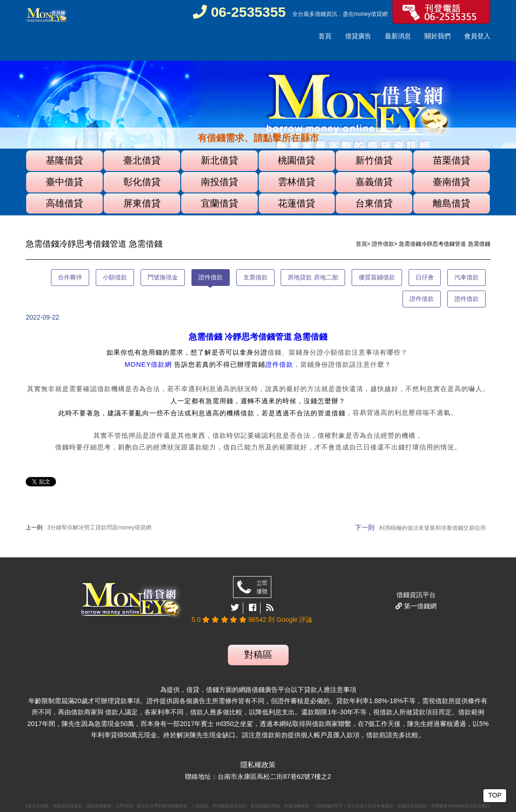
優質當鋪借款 (377, 277)
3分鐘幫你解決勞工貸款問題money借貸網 (99, 527)
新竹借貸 (374, 160)
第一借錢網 (419, 606)
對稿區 (258, 655)
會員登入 (477, 36)
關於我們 (438, 36)
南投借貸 (219, 182)
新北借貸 (219, 160)
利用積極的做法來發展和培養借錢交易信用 (432, 528)
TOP (495, 795)
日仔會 (425, 277)
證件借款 (383, 244)
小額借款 (115, 277)
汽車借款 (467, 277)
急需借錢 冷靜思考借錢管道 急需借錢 (258, 337)
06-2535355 (239, 12)
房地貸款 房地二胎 (313, 277)
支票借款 (255, 277)
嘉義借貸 (374, 182)
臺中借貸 (64, 182)
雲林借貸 (297, 182)
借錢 (320, 14)
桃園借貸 (297, 160)
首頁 (325, 36)
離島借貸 (452, 203)
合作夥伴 (70, 277)
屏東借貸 (142, 203)
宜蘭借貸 (219, 203)
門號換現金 (163, 277)
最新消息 (398, 36)
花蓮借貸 (297, 203)
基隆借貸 (64, 160)
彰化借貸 (142, 182)
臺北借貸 (142, 160)
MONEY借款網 (148, 364)
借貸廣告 (358, 36)
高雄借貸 (64, 203)
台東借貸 (374, 203)
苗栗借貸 (452, 160)
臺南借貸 (452, 182)
